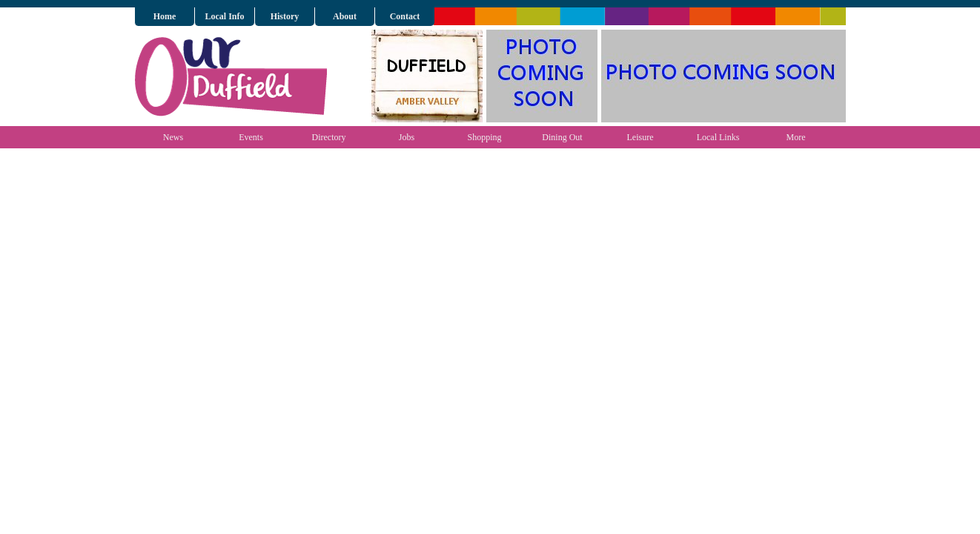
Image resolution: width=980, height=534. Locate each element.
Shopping (484, 137)
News (173, 137)
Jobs (407, 137)
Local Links (718, 137)
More (796, 137)
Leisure (640, 137)
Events (251, 137)
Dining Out (562, 137)
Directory (329, 137)
